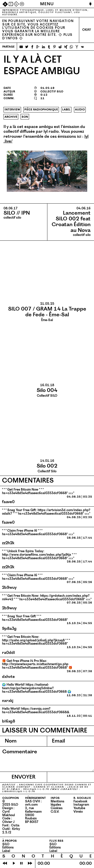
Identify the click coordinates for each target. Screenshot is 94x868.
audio (80, 109)
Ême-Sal (47, 312)
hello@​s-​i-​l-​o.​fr (36, 789)
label (66, 109)
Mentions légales (58, 803)
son (25, 117)
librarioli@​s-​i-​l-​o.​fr (19, 791)
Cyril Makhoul (9, 813)
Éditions (8, 847)
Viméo (78, 812)
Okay (87, 30)
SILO (6, 844)
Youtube (79, 808)
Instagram (81, 805)
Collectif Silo (47, 466)
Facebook (80, 801)
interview (12, 109)
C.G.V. (55, 812)
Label (6, 851)
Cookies (57, 808)
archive (11, 117)
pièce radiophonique (41, 109)
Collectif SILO (47, 390)
